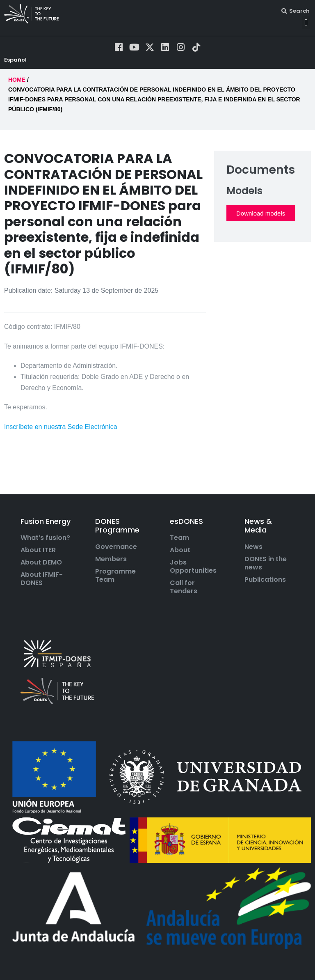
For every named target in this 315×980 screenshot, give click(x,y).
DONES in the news (266, 570)
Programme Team (115, 583)
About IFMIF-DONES (42, 586)
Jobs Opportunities (193, 574)
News (253, 554)
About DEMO (41, 570)
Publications (265, 587)
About (180, 558)
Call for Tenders (184, 594)
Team (179, 545)
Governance (116, 554)
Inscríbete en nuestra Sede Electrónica (61, 434)
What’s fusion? (45, 545)
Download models (261, 220)
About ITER (38, 558)
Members (111, 566)
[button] (306, 22)
